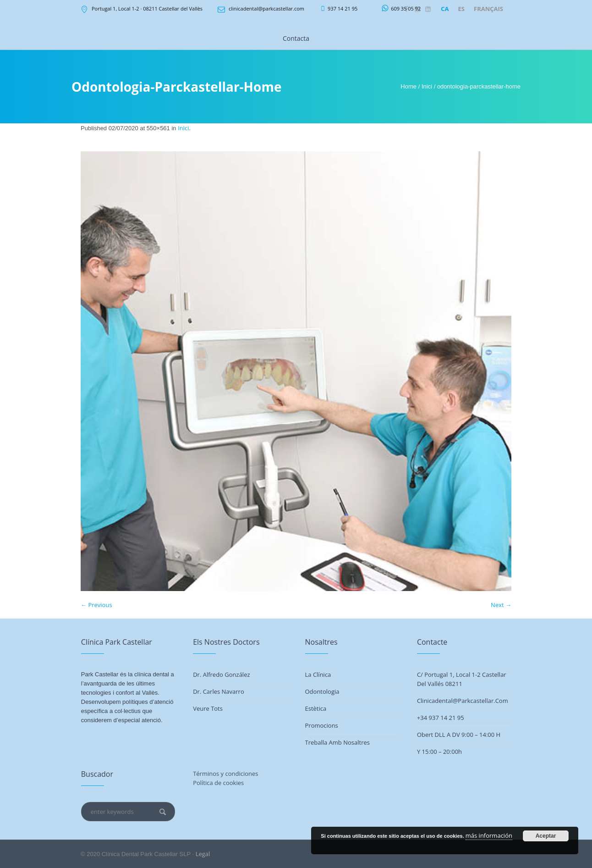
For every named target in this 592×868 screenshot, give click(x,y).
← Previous (96, 605)
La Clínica (318, 674)
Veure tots (208, 708)
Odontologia (322, 691)
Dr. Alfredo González (221, 674)
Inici (427, 86)
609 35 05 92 (406, 8)
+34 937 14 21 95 (441, 718)
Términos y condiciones (225, 774)
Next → (501, 605)
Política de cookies (218, 783)
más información (489, 835)
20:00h (452, 752)
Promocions (322, 725)
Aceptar (546, 836)
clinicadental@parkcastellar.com (266, 8)
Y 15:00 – (430, 752)
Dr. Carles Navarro (219, 691)
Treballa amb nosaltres (337, 742)
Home (408, 86)
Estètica (316, 708)
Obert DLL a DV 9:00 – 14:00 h (459, 735)
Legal (203, 854)
